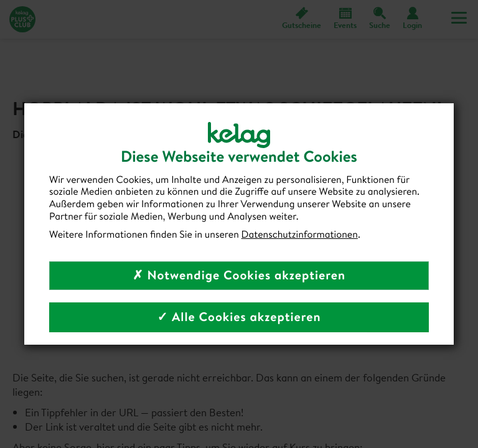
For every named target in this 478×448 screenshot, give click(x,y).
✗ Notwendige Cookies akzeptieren (239, 275)
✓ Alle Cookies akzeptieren (239, 317)
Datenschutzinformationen (300, 235)
